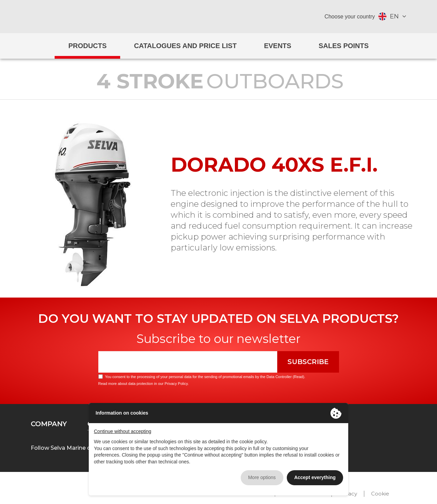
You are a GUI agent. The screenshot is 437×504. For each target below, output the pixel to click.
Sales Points (344, 46)
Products (87, 46)
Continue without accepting (123, 431)
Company (49, 424)
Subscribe (308, 362)
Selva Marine (219, 17)
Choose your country (350, 17)
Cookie (380, 494)
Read (298, 377)
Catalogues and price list (185, 46)
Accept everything (315, 477)
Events (278, 46)
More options (262, 477)
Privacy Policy (176, 384)
